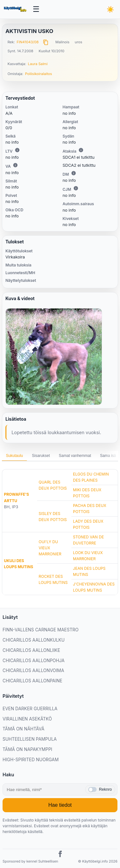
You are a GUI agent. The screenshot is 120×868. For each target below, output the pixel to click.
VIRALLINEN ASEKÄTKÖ (27, 719)
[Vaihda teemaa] (111, 9)
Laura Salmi (38, 64)
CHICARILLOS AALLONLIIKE (31, 650)
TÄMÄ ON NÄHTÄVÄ (24, 729)
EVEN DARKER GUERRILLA (30, 709)
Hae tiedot (60, 805)
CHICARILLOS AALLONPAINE (32, 681)
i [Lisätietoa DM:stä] (74, 173)
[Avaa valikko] (36, 9)
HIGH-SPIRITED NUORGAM (31, 760)
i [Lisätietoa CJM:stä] (76, 188)
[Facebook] (60, 855)
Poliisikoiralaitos (38, 74)
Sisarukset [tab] (41, 456)
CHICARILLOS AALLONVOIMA (33, 670)
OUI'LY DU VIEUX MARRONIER (50, 548)
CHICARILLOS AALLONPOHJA (34, 661)
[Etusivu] (16, 9)
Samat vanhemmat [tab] (75, 456)
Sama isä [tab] (108, 456)
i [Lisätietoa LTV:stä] (17, 150)
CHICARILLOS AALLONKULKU (34, 640)
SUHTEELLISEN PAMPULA (30, 739)
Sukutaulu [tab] (14, 456)
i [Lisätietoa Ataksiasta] (81, 150)
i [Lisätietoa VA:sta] (15, 165)
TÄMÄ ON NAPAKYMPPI (27, 749)
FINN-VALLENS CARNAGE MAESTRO (40, 630)
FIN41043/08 (28, 42)
